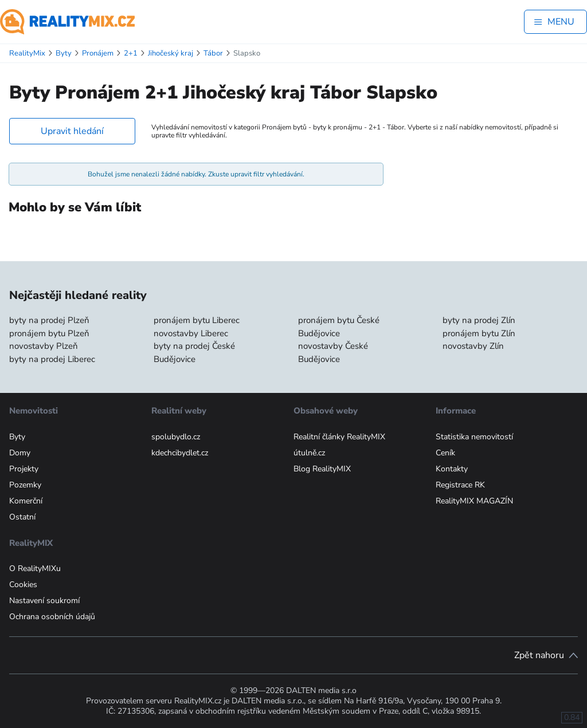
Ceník (445, 453)
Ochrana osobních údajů (52, 617)
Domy (20, 453)
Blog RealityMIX (322, 469)
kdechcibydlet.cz (180, 453)
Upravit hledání (72, 131)
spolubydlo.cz (176, 437)
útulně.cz (309, 453)
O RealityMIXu (35, 568)
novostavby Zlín (473, 346)
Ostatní (22, 517)
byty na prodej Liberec (52, 359)
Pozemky (25, 485)
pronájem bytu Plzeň (49, 333)
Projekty (24, 469)
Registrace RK (460, 485)
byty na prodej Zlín (479, 320)
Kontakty (452, 469)
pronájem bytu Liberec (197, 320)
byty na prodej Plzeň (49, 320)
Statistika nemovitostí (474, 437)
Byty (17, 437)
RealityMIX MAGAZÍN (474, 501)
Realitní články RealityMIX (339, 437)
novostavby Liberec (191, 333)
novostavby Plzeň (44, 346)
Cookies (23, 585)
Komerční (26, 501)
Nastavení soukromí (44, 601)
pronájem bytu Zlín (479, 333)
